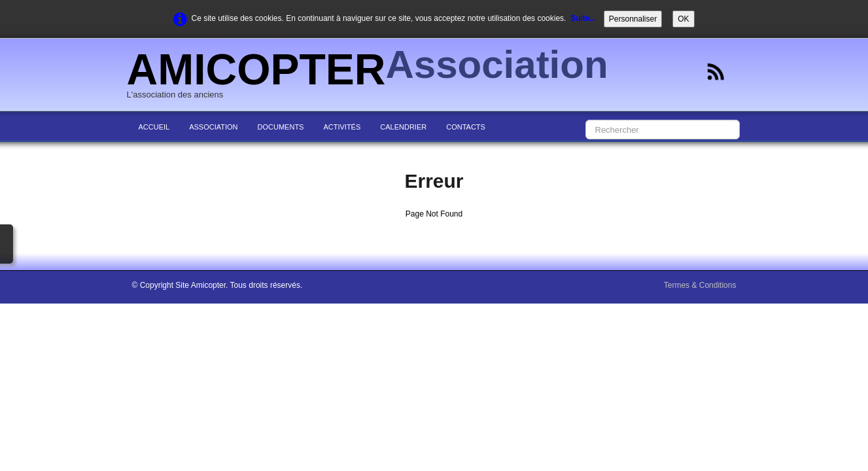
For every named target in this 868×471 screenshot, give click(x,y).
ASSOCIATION (213, 127)
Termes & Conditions (700, 285)
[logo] (373, 76)
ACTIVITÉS (342, 127)
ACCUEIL (154, 127)
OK (683, 19)
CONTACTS (466, 127)
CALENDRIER (403, 127)
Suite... (583, 18)
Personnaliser (633, 19)
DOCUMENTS (281, 127)
